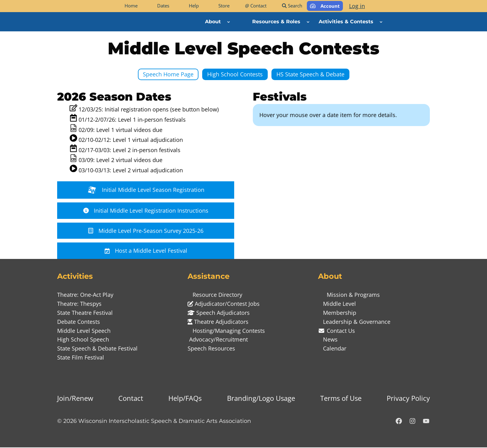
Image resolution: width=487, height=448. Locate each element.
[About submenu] (229, 22)
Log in (357, 6)
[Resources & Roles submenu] (308, 22)
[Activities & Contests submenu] (381, 22)
